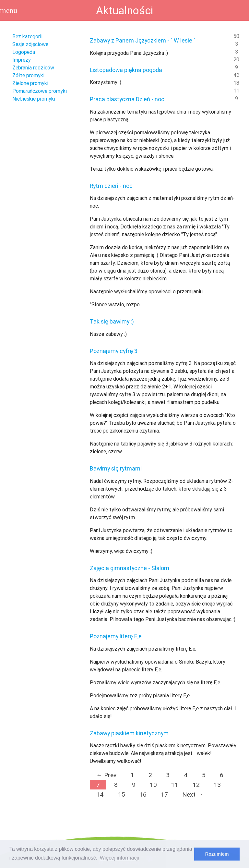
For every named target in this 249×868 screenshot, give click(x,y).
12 (196, 785)
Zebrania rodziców (33, 67)
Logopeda (24, 52)
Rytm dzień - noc (111, 186)
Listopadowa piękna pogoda (126, 70)
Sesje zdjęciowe (30, 44)
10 (153, 785)
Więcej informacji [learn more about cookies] (119, 858)
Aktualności (124, 10)
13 (217, 785)
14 (100, 794)
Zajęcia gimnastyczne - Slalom (130, 568)
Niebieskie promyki (34, 99)
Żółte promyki (28, 75)
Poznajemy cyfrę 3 (114, 351)
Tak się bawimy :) (112, 321)
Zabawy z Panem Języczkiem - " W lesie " (143, 40)
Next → (193, 794)
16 (143, 794)
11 (175, 785)
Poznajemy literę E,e (116, 636)
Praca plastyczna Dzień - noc (127, 99)
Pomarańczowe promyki (40, 91)
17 (164, 794)
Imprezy (22, 60)
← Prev (106, 775)
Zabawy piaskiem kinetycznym (129, 733)
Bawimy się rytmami (116, 468)
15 (122, 794)
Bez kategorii (27, 36)
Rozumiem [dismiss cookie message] (217, 854)
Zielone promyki (30, 83)
